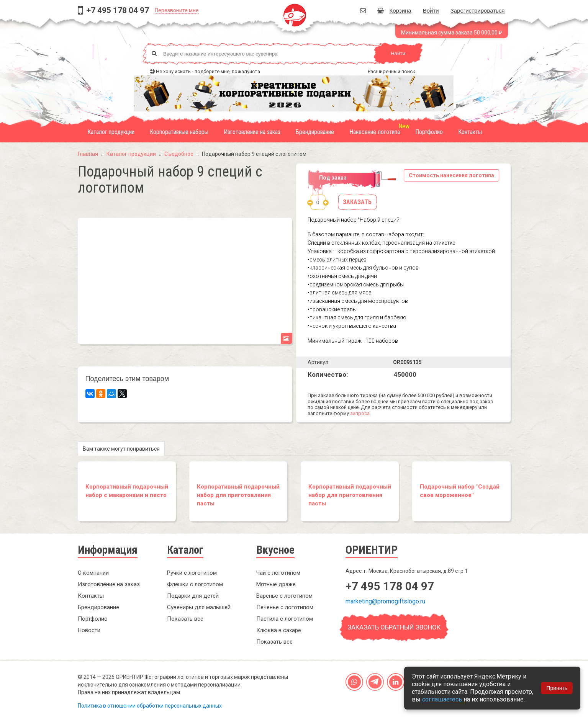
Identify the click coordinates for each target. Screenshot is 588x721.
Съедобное (179, 154)
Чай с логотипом (278, 573)
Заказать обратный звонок (394, 627)
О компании (93, 573)
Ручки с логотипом (192, 573)
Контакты (470, 132)
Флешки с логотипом (195, 584)
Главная (88, 154)
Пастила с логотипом (285, 619)
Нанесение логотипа (375, 132)
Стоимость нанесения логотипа (451, 175)
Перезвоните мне (177, 10)
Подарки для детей (193, 596)
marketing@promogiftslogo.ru (385, 601)
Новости (89, 630)
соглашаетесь (443, 699)
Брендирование (315, 132)
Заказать (357, 202)
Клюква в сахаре (279, 630)
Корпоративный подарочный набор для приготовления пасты (238, 495)
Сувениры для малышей (199, 607)
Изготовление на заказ (252, 132)
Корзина (394, 11)
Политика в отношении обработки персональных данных (150, 706)
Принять (557, 688)
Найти (398, 53)
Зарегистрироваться (478, 11)
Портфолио (429, 132)
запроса (360, 413)
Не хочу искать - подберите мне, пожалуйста (208, 71)
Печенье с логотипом (285, 607)
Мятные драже (276, 584)
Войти (431, 11)
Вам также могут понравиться (121, 449)
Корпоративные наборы (179, 132)
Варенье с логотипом (284, 596)
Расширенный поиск (391, 71)
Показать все (185, 619)
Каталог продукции (111, 132)
